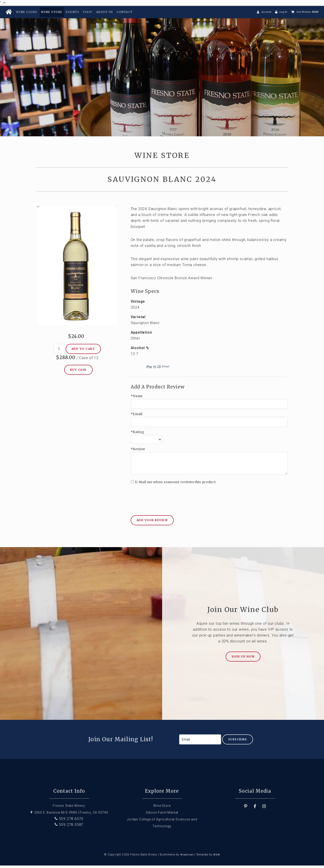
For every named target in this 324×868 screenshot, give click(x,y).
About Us (105, 12)
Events (73, 12)
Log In (283, 12)
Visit (88, 12)
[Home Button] (9, 12)
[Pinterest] (246, 809)
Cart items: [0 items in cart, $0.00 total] (307, 12)
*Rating (138, 435)
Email (166, 369)
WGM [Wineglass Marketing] (217, 857)
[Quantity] (59, 351)
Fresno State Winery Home (162, 72)
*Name (137, 399)
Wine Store (52, 12)
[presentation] (165, 498)
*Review (138, 452)
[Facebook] (255, 809)
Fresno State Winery (69, 808)
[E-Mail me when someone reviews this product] (132, 484)
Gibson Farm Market (162, 815)
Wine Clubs (27, 12)
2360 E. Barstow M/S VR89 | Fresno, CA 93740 (69, 815)
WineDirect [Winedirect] (187, 857)
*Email (137, 417)
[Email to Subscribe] (200, 742)
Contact (125, 12)
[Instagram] (264, 809)
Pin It (151, 369)
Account (266, 12)
